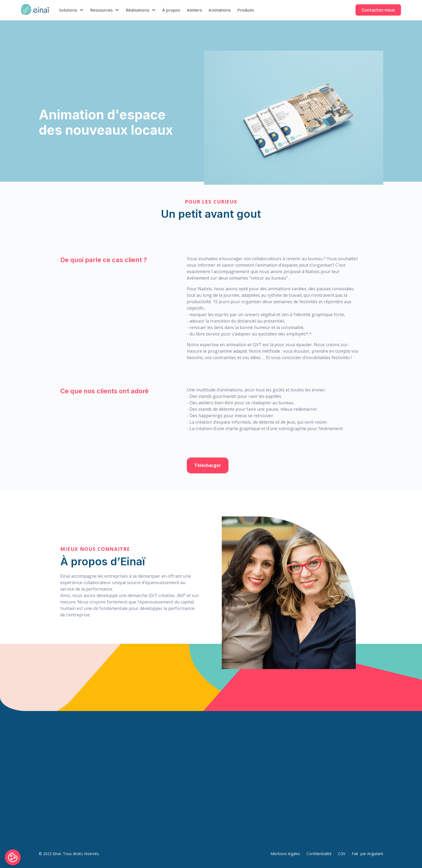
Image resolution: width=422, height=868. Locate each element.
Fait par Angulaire (368, 854)
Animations (220, 10)
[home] (35, 10)
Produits (246, 10)
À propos (171, 10)
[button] (71, 10)
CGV (342, 854)
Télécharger (208, 465)
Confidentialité (319, 854)
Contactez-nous (378, 10)
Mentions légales (285, 854)
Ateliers (194, 10)
